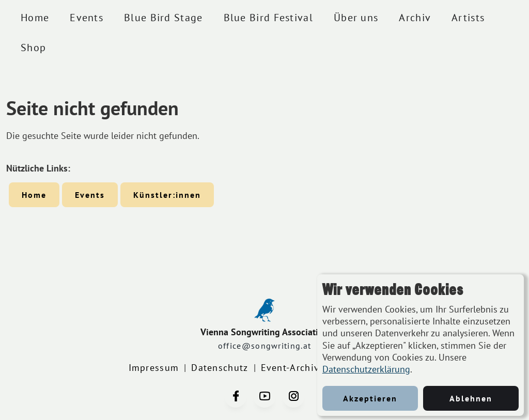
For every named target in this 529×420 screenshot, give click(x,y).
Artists (468, 18)
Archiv (415, 18)
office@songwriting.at (264, 346)
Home (35, 18)
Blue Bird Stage (164, 18)
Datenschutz (220, 368)
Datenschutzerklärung (366, 369)
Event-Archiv (290, 368)
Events (87, 18)
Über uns (356, 18)
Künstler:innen (167, 195)
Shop (33, 48)
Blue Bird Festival (268, 18)
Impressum (154, 368)
